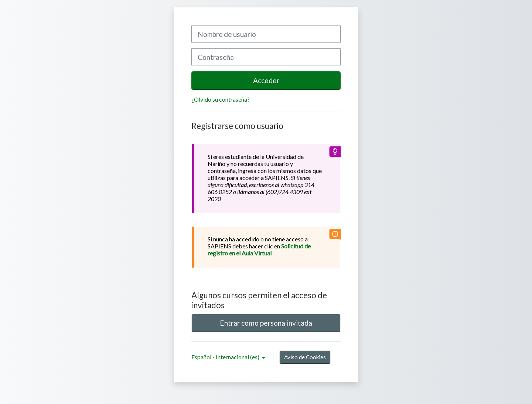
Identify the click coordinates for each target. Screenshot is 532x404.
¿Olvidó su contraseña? (221, 99)
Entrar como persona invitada (266, 323)
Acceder (266, 80)
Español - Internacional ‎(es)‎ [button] (226, 357)
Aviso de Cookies (305, 357)
